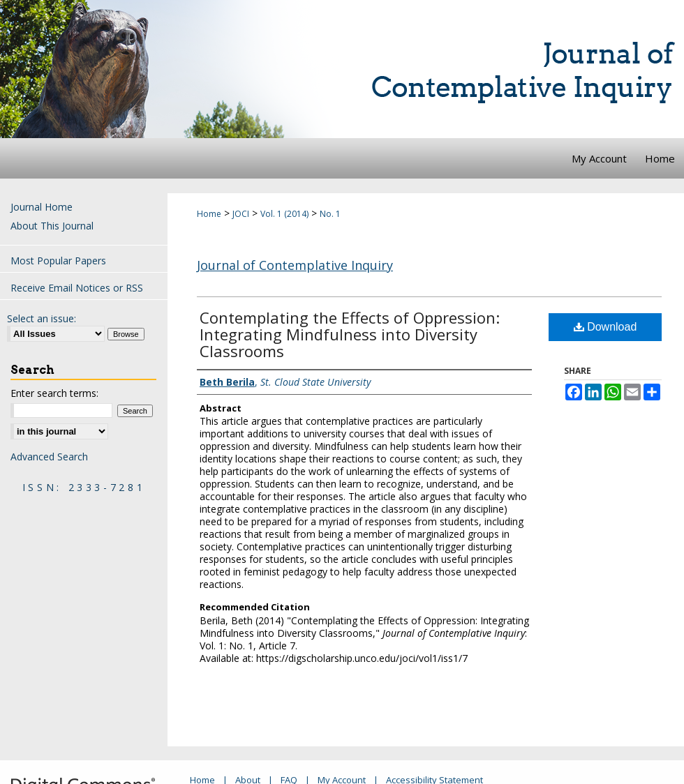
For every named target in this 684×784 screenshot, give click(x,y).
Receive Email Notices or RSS (77, 288)
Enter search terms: (54, 393)
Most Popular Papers (58, 261)
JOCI (241, 214)
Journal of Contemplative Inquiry (295, 265)
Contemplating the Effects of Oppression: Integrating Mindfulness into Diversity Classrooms (350, 334)
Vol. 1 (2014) (284, 214)
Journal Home (42, 207)
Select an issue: (42, 318)
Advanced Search (49, 457)
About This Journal (52, 226)
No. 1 (330, 214)
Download (605, 327)
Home (209, 214)
